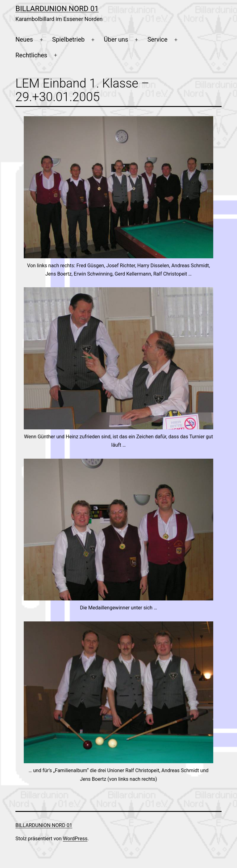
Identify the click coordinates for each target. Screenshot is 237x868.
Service (158, 39)
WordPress (75, 839)
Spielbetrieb (68, 39)
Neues (24, 39)
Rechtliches (31, 55)
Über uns (116, 39)
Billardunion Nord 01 (57, 9)
